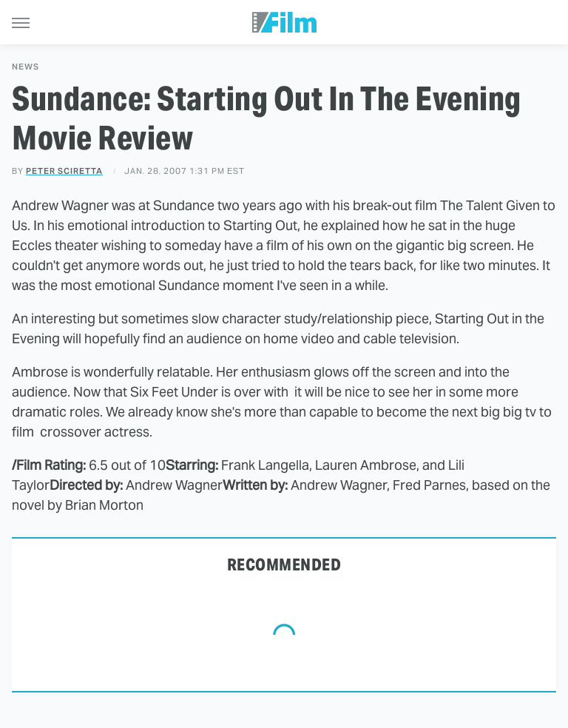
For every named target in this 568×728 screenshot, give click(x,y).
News (26, 67)
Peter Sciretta (64, 171)
